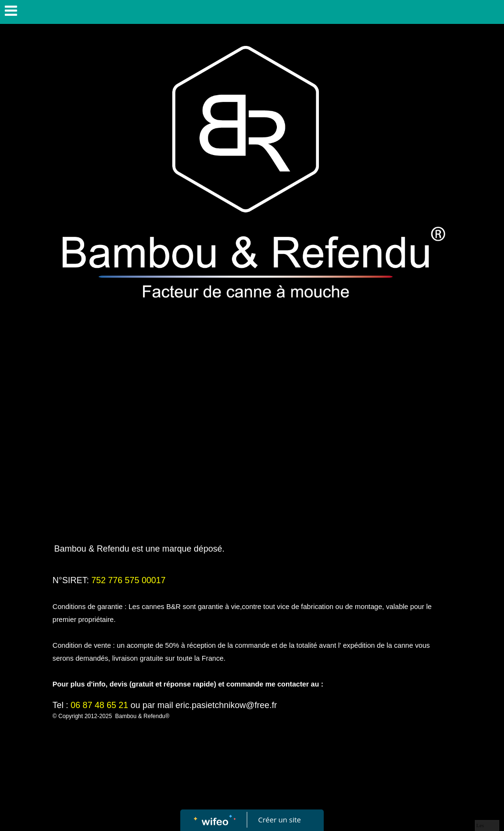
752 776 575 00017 (128, 580)
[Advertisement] (252, 454)
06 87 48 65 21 (99, 705)
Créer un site (279, 820)
